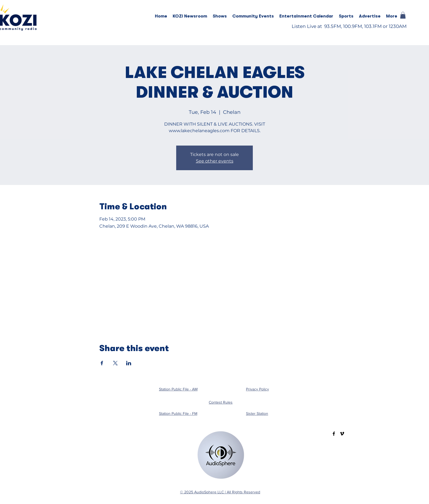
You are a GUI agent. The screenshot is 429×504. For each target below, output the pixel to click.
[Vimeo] (342, 434)
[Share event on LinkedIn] (129, 363)
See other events (215, 161)
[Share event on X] (115, 363)
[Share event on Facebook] (102, 363)
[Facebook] (334, 434)
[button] (220, 16)
